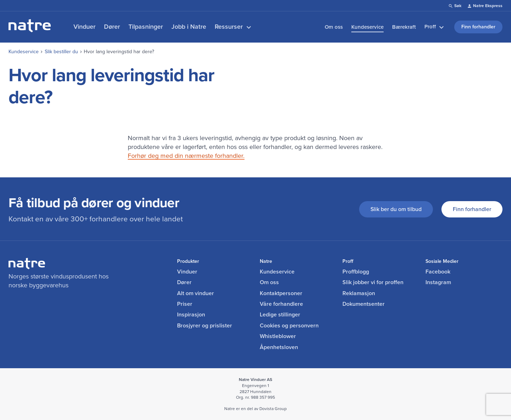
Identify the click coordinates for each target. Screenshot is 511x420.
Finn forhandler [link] (478, 27)
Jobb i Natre (189, 27)
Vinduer (84, 27)
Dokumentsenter (364, 304)
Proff (435, 27)
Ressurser (234, 27)
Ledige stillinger (280, 315)
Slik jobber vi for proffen (373, 282)
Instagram (438, 282)
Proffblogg (356, 272)
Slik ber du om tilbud (396, 209)
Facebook (438, 272)
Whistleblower (278, 336)
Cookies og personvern (289, 326)
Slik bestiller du (61, 52)
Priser (185, 304)
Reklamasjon (359, 293)
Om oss (334, 27)
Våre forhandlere (281, 304)
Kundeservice (367, 27)
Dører (112, 27)
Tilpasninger (146, 27)
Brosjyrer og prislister (205, 326)
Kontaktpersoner (281, 293)
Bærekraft (404, 27)
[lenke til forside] (30, 30)
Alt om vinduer (196, 293)
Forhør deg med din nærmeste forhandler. (186, 156)
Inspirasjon (191, 315)
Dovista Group (273, 409)
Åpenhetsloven (279, 347)
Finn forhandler (472, 209)
